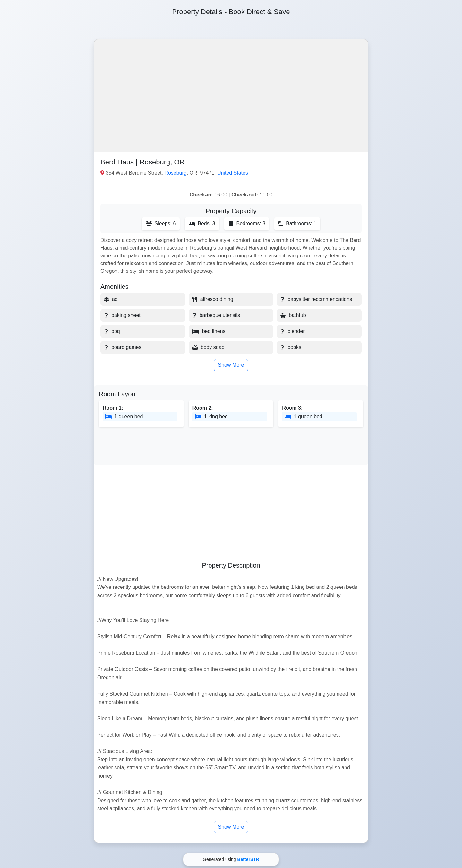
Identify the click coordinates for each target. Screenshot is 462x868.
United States (233, 173)
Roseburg (175, 173)
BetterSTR (248, 859)
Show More (231, 365)
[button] (231, 96)
